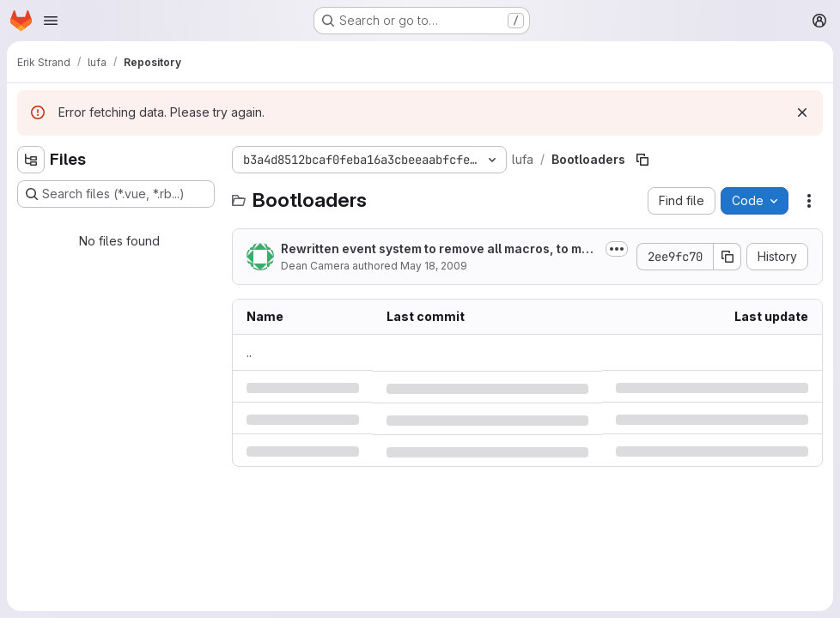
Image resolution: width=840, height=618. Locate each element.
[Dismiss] (802, 112)
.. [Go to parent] (249, 352)
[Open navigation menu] (51, 21)
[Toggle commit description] (617, 249)
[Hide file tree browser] (31, 160)
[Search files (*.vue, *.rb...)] (116, 194)
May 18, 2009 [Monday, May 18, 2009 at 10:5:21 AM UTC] (434, 266)
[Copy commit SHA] (727, 257)
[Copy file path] (642, 160)
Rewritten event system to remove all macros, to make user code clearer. (438, 249)
